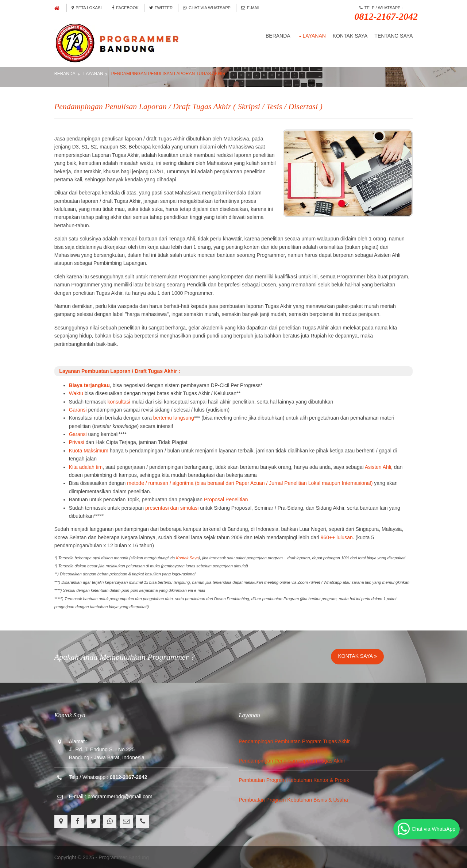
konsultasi (120, 401)
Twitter (162, 8)
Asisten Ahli (379, 466)
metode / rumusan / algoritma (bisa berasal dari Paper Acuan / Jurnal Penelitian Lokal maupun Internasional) (251, 482)
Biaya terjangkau (90, 385)
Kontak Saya (349, 35)
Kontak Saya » (357, 655)
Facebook (127, 8)
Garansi (79, 409)
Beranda (277, 35)
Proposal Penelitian (227, 499)
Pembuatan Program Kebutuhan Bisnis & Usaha (294, 799)
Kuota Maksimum (89, 450)
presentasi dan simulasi (173, 507)
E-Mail (252, 8)
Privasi (77, 441)
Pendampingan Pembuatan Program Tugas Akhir (294, 740)
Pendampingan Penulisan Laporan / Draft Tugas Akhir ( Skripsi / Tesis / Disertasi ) (189, 105)
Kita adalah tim (87, 466)
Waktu (77, 393)
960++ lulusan (337, 537)
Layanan (313, 35)
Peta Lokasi (88, 8)
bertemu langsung (174, 417)
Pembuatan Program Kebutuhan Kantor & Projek (294, 779)
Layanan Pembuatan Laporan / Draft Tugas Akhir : (118, 370)
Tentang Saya (393, 35)
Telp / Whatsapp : (385, 13)
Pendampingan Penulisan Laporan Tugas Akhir (169, 73)
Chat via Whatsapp (208, 8)
